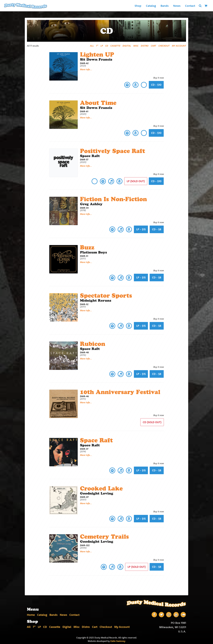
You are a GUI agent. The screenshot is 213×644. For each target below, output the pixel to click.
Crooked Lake (101, 488)
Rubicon (93, 343)
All (92, 46)
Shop (138, 6)
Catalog (151, 6)
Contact (190, 6)
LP (102, 46)
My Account (179, 46)
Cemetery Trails (104, 536)
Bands (164, 6)
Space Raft (96, 439)
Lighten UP (97, 55)
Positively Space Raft (113, 151)
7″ (97, 46)
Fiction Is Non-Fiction (113, 199)
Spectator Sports (106, 295)
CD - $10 (156, 85)
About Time (98, 103)
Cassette (115, 46)
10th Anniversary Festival (120, 391)
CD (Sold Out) (152, 422)
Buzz (87, 247)
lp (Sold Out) (136, 181)
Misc (136, 46)
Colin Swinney (118, 640)
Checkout (164, 46)
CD (107, 46)
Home (31, 614)
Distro (145, 46)
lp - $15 (141, 229)
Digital (127, 46)
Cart (153, 46)
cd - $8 (157, 229)
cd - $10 (156, 181)
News (177, 6)
